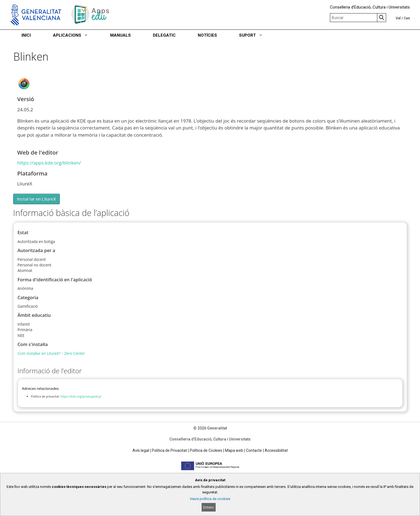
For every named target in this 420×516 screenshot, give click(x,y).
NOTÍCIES (207, 35)
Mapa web (234, 450)
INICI (26, 35)
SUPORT (256, 35)
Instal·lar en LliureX (36, 199)
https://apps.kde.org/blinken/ (49, 163)
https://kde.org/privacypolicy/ (81, 396)
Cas (407, 18)
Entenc (209, 507)
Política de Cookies (206, 450)
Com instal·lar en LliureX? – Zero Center (51, 353)
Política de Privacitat (169, 450)
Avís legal (141, 450)
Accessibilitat (276, 450)
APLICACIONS (76, 35)
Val (398, 18)
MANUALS (120, 35)
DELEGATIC (164, 35)
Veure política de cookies (210, 499)
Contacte (254, 450)
